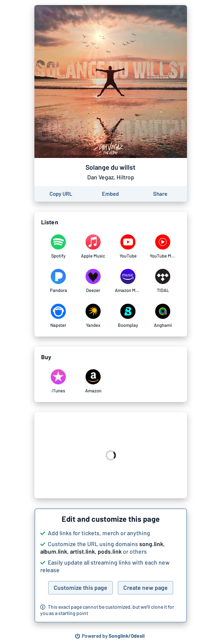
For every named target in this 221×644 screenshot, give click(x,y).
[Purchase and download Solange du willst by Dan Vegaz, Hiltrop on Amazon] (93, 381)
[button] (111, 565)
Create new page (146, 587)
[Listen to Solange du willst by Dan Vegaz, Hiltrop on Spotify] (58, 247)
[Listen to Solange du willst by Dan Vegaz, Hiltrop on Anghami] (163, 316)
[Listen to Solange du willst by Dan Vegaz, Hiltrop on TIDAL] (163, 281)
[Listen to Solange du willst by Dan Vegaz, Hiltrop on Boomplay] (128, 316)
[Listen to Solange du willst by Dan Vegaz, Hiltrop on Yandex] (93, 316)
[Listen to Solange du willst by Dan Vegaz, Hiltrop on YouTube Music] (163, 247)
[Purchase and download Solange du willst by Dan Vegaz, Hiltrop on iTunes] (58, 381)
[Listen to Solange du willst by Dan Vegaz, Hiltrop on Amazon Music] (128, 281)
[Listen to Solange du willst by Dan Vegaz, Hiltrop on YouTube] (128, 247)
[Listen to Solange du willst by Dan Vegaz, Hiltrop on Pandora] (58, 281)
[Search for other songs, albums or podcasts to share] (110, 636)
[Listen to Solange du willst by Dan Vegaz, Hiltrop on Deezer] (93, 281)
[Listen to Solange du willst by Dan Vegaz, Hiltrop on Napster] (58, 316)
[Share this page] (160, 194)
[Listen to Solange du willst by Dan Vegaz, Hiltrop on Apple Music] (93, 247)
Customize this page (81, 587)
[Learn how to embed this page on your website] (110, 194)
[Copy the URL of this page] (61, 194)
